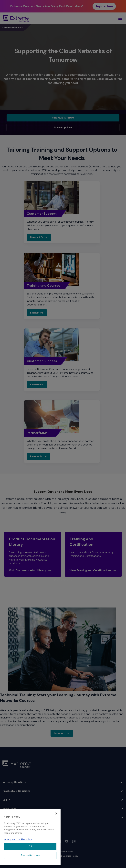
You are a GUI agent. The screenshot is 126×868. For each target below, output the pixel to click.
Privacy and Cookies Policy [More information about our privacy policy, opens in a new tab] (18, 839)
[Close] (56, 814)
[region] (30, 837)
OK (30, 846)
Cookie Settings (30, 855)
